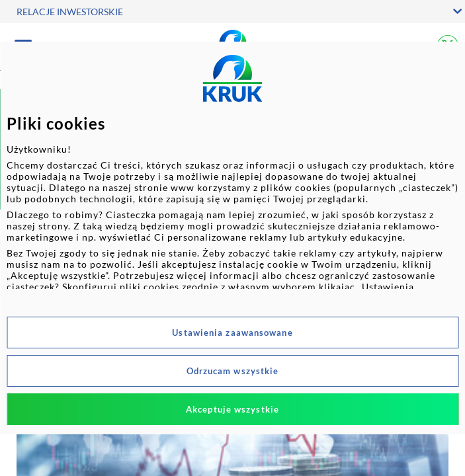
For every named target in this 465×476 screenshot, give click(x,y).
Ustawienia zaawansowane (232, 333)
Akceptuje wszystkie (232, 409)
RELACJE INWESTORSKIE (70, 12)
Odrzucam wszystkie (233, 371)
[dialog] (232, 238)
